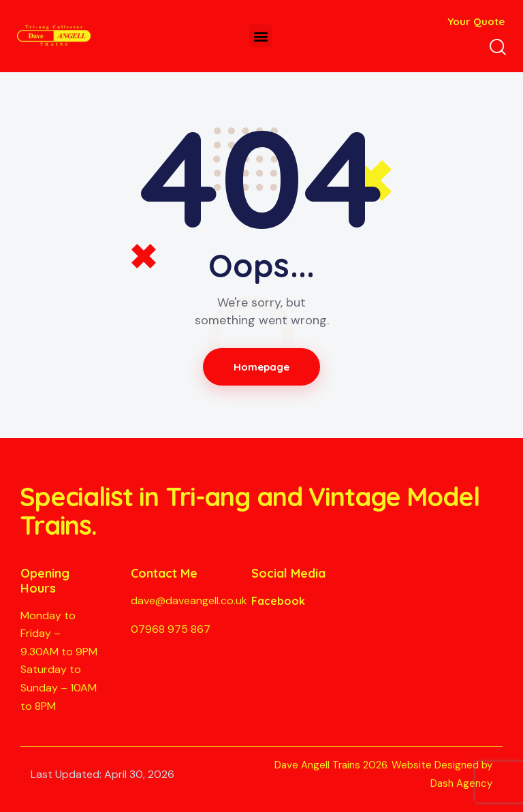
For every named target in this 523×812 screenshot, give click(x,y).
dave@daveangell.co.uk (189, 600)
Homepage (262, 367)
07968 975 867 (171, 629)
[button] (260, 36)
